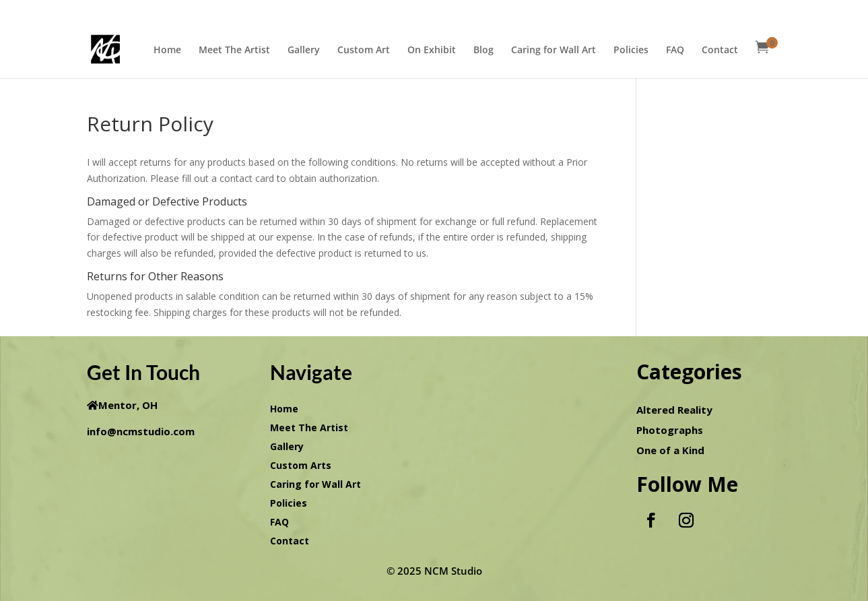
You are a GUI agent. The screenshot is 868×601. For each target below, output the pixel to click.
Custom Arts (301, 465)
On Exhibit (432, 51)
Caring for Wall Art (554, 51)
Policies (631, 51)
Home (167, 51)
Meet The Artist (234, 51)
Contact (720, 51)
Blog (483, 51)
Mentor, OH (128, 405)
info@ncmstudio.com (141, 431)
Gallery (304, 51)
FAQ (675, 51)
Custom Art (364, 51)
